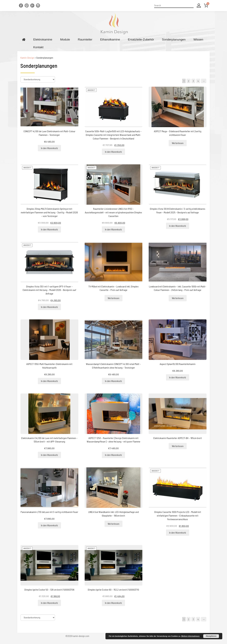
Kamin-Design (27, 58)
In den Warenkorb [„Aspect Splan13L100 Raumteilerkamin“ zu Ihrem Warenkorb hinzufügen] (178, 377)
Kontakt (38, 47)
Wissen (198, 39)
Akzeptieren (211, 636)
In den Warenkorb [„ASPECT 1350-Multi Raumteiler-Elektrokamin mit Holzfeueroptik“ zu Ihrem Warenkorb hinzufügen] (49, 381)
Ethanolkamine (110, 39)
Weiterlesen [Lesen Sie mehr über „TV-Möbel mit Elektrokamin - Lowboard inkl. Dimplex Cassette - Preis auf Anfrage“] (113, 298)
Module (65, 39)
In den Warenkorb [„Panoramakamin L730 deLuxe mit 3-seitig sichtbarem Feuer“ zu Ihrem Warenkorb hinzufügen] (49, 525)
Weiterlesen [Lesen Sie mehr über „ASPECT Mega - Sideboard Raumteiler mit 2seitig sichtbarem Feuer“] (178, 143)
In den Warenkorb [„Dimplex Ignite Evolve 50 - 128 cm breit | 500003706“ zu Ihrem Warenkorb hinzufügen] (49, 603)
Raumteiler (85, 39)
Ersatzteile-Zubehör (141, 39)
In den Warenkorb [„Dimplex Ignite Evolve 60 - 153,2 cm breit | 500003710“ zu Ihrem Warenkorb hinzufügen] (113, 603)
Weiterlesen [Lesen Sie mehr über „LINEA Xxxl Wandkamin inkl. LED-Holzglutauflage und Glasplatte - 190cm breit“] (113, 524)
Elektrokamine (43, 39)
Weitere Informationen (190, 636)
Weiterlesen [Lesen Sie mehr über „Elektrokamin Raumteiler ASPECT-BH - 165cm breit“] (178, 446)
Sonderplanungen (174, 39)
